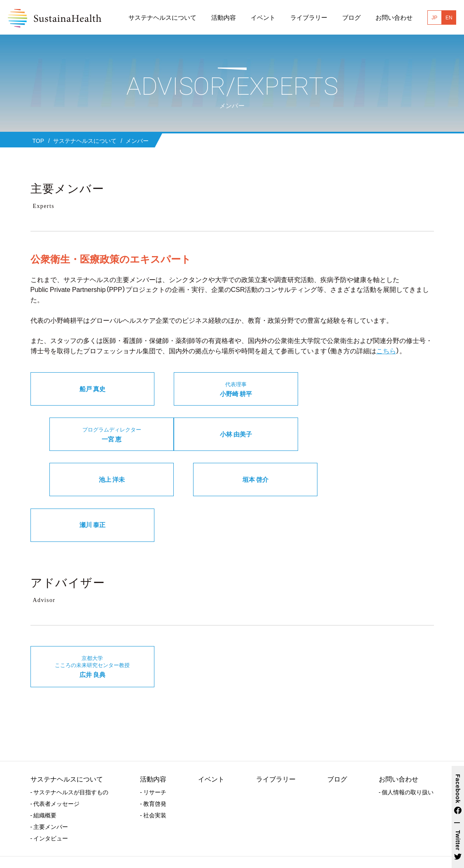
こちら (386, 350)
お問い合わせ (399, 736)
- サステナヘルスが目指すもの (70, 749)
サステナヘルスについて (67, 736)
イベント (211, 736)
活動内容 (153, 736)
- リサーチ (153, 749)
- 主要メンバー (49, 784)
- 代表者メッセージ (55, 761)
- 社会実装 (153, 772)
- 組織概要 (44, 772)
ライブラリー (276, 736)
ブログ (337, 736)
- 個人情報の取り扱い (406, 749)
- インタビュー (49, 795)
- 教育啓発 (153, 761)
